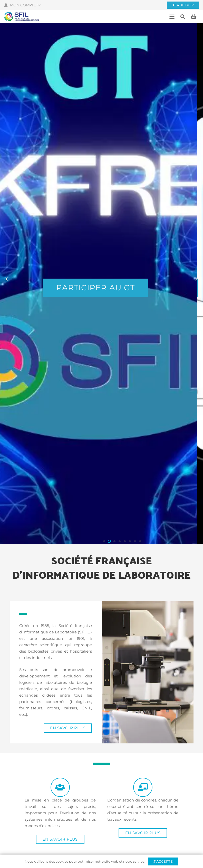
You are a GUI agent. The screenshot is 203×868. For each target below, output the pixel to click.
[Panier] (194, 17)
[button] (22, 5)
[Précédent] (7, 279)
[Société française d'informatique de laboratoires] (22, 17)
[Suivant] (196, 279)
